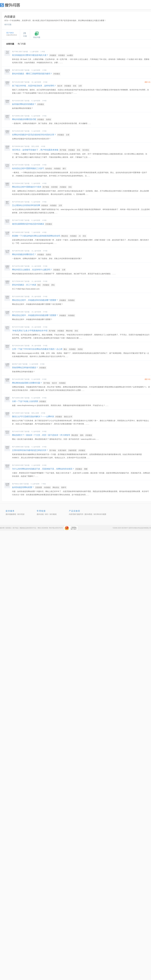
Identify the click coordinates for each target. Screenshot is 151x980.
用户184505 (16, 232)
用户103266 (16, 312)
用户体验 (63, 150)
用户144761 (16, 266)
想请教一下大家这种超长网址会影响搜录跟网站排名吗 (36, 236)
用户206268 (16, 146)
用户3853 (10, 33)
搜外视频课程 (11, 514)
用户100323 (16, 465)
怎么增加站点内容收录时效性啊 (26, 205)
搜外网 (2, 528)
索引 (64, 169)
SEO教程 (53, 514)
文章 (80, 86)
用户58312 (16, 484)
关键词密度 (72, 450)
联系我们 (9, 528)
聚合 (65, 349)
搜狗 (82, 435)
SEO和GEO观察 (100, 514)
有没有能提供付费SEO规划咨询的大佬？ (30, 55)
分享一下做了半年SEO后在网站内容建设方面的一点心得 (37, 349)
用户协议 (16, 528)
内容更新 (54, 187)
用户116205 (16, 297)
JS (80, 236)
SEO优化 (86, 150)
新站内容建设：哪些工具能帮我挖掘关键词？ (32, 74)
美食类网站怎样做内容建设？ (25, 368)
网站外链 (69, 331)
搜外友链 (40, 514)
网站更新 (75, 435)
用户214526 (16, 131)
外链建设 (53, 55)
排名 (75, 86)
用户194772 (16, 220)
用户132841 (16, 398)
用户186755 (16, 251)
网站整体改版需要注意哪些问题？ (27, 383)
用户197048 (16, 202)
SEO (11, 5)
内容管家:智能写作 (76, 514)
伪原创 (48, 119)
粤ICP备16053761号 (56, 528)
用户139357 (16, 413)
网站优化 (56, 487)
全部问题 (10, 44)
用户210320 (16, 101)
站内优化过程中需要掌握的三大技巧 (28, 168)
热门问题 (22, 44)
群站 (53, 285)
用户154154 (16, 346)
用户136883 (16, 447)
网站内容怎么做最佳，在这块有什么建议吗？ (32, 270)
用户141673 (16, 431)
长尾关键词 (62, 450)
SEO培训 (21, 514)
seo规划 (70, 55)
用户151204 (16, 82)
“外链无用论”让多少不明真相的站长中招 (30, 331)
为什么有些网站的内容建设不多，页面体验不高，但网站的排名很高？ (43, 469)
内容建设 (62, 55)
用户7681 (15, 52)
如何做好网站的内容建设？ (24, 104)
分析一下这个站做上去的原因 (25, 401)
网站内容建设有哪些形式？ (24, 254)
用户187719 (16, 165)
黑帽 (86, 469)
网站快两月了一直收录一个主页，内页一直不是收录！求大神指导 (41, 435)
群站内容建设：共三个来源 (24, 285)
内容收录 (45, 205)
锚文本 (60, 86)
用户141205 (16, 379)
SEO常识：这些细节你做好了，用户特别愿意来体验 (35, 150)
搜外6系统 (88, 514)
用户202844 (16, 183)
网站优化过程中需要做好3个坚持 (27, 187)
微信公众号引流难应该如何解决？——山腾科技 (33, 416)
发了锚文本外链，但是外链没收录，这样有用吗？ (34, 86)
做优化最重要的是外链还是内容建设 (28, 224)
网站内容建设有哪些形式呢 (24, 119)
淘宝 (39, 285)
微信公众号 (68, 417)
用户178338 (16, 281)
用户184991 (16, 116)
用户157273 (16, 327)
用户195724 (16, 70)
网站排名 (65, 236)
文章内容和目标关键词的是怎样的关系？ (30, 450)
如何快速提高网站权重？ (23, 487)
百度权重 (39, 487)
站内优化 (49, 169)
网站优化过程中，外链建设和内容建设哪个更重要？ (35, 300)
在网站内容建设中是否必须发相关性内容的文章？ (34, 135)
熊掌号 (64, 487)
